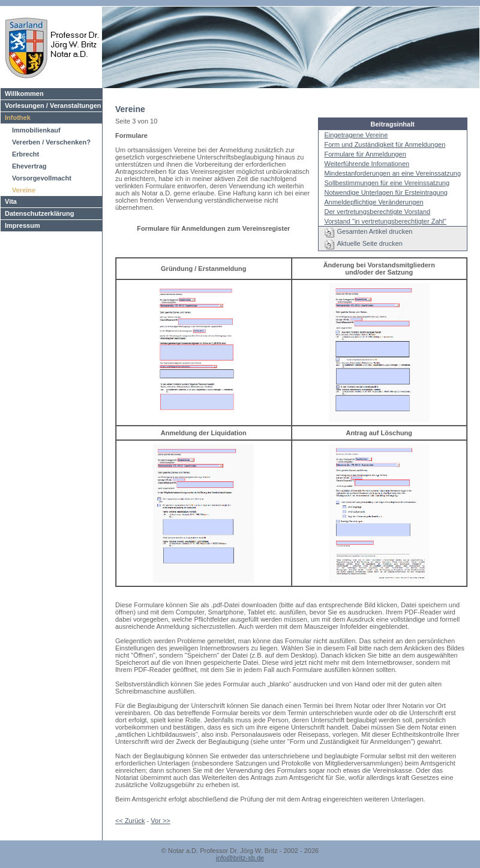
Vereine (24, 190)
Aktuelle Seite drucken (370, 243)
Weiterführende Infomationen (367, 164)
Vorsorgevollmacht (42, 178)
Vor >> (160, 821)
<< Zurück (130, 821)
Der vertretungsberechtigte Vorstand (378, 212)
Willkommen (24, 94)
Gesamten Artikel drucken (375, 231)
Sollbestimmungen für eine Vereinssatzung (387, 183)
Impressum (22, 225)
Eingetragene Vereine (356, 135)
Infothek (18, 117)
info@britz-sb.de (240, 858)
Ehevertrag (29, 166)
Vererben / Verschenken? (51, 142)
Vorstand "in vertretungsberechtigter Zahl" (385, 221)
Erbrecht (25, 154)
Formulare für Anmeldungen (365, 154)
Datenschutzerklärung (40, 213)
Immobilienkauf (36, 130)
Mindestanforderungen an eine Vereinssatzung (393, 173)
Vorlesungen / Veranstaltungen (53, 106)
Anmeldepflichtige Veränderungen (374, 202)
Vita (11, 201)
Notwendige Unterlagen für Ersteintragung (386, 192)
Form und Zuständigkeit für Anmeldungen (385, 144)
